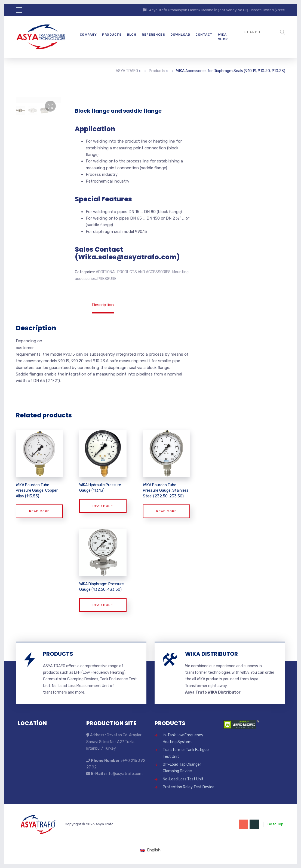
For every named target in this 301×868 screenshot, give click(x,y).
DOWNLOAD (180, 35)
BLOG (132, 35)
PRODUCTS (112, 35)
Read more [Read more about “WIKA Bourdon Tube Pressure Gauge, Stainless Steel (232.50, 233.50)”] (166, 511)
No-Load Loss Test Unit (183, 779)
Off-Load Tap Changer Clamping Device (182, 768)
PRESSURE (107, 279)
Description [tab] (103, 305)
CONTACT (204, 35)
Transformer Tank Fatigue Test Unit (186, 753)
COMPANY (88, 35)
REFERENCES (153, 35)
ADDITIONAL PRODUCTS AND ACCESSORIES (133, 272)
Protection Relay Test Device (189, 787)
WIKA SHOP (223, 37)
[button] (50, 106)
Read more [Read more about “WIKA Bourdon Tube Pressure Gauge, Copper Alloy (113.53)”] (39, 511)
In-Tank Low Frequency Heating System (183, 738)
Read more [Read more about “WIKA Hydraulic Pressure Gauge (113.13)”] (103, 506)
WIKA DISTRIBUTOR (211, 654)
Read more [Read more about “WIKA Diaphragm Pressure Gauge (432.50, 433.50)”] (103, 605)
